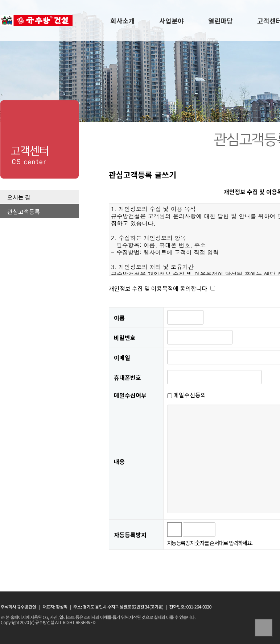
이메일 (122, 357)
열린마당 (221, 21)
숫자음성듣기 (224, 530)
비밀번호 (125, 338)
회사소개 (123, 21)
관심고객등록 (24, 212)
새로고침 (240, 530)
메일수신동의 (187, 395)
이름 (119, 318)
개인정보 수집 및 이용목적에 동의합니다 (158, 288)
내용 (119, 461)
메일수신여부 (130, 395)
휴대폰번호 (127, 377)
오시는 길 (19, 197)
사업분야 (172, 21)
